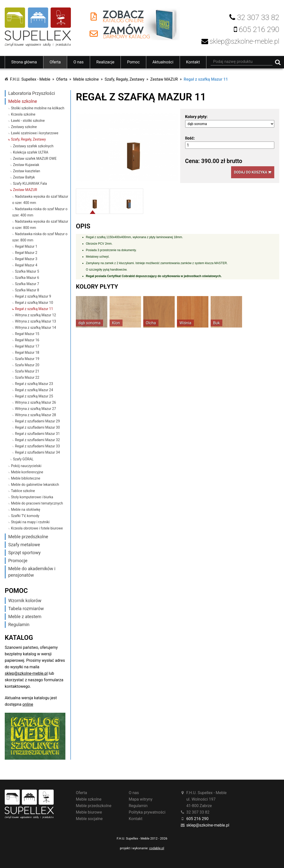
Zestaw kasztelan (27, 171)
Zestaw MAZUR (164, 79)
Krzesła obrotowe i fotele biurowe (37, 528)
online (28, 704)
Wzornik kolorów (25, 601)
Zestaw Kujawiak (26, 165)
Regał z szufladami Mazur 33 (37, 446)
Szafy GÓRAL (23, 459)
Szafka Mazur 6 (27, 278)
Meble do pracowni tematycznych (37, 503)
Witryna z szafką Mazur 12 (35, 315)
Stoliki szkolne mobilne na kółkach (38, 108)
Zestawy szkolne (24, 127)
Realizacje (105, 62)
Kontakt (193, 62)
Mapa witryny (141, 799)
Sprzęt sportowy (24, 553)
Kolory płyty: (196, 117)
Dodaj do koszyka (253, 172)
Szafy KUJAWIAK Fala (30, 183)
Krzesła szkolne (23, 114)
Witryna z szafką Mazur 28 (35, 415)
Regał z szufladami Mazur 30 (37, 427)
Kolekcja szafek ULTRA (31, 152)
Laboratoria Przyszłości (32, 93)
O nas (78, 62)
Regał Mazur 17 (27, 346)
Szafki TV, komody (25, 516)
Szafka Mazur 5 (27, 271)
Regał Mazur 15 (27, 334)
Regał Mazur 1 (26, 246)
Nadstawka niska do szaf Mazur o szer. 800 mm (40, 237)
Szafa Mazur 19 (27, 359)
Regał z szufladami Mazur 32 (37, 440)
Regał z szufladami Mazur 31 (37, 434)
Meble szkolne (86, 79)
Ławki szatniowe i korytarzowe (35, 133)
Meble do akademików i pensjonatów (32, 572)
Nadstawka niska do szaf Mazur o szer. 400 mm (40, 212)
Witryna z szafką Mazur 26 (35, 402)
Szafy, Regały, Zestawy (124, 79)
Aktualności (163, 62)
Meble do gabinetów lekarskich (35, 485)
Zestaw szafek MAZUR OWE (35, 159)
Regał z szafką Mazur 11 (206, 79)
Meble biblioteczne (26, 478)
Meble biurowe (89, 812)
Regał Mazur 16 (27, 340)
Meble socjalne (89, 819)
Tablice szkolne (23, 491)
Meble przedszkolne (28, 537)
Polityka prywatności (147, 812)
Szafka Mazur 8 (27, 290)
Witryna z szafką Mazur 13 (35, 321)
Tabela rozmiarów (26, 608)
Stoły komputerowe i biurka (32, 497)
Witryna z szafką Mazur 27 (35, 409)
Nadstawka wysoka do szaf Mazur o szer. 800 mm (40, 225)
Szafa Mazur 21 (27, 371)
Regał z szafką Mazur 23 (34, 384)
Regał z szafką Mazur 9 (33, 296)
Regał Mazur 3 (26, 259)
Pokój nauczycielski (26, 466)
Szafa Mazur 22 (27, 377)
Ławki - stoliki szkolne (28, 121)
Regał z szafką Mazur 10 (34, 303)
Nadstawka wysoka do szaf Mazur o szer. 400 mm (40, 200)
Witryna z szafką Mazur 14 (35, 328)
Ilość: (190, 138)
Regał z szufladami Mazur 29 (37, 421)
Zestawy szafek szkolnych (33, 146)
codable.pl (157, 848)
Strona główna (24, 62)
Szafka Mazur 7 (27, 284)
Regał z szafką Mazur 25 (34, 396)
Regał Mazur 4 (26, 265)
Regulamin (19, 624)
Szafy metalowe (24, 545)
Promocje (18, 561)
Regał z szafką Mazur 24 (34, 390)
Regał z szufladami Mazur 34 (37, 452)
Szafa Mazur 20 (27, 365)
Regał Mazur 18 (27, 352)
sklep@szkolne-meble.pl (26, 673)
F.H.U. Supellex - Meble (30, 79)
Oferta (55, 62)
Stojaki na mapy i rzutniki (30, 522)
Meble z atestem (25, 616)
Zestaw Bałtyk (24, 177)
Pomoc (133, 62)
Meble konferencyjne (27, 472)
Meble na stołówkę (26, 510)
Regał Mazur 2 (26, 253)
